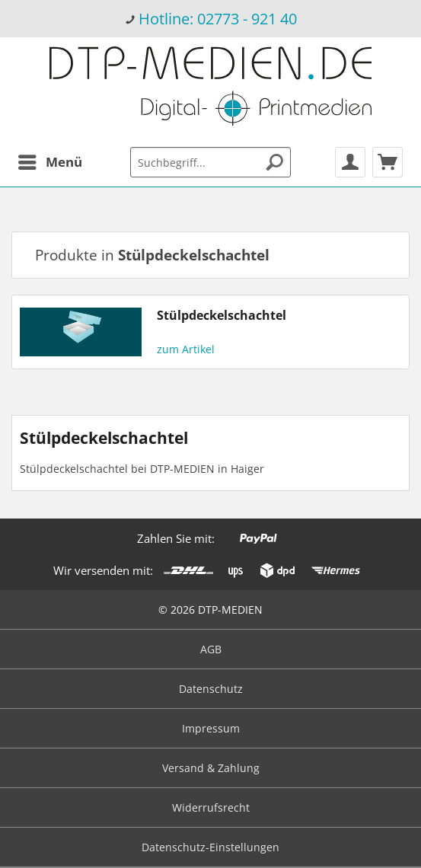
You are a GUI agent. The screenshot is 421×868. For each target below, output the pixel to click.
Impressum (211, 728)
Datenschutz (211, 689)
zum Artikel (186, 349)
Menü (50, 160)
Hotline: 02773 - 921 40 (218, 19)
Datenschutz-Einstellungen (210, 847)
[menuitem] (210, 19)
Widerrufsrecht (211, 807)
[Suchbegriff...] (211, 162)
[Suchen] (275, 162)
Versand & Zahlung (211, 768)
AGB (211, 649)
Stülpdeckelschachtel (222, 316)
